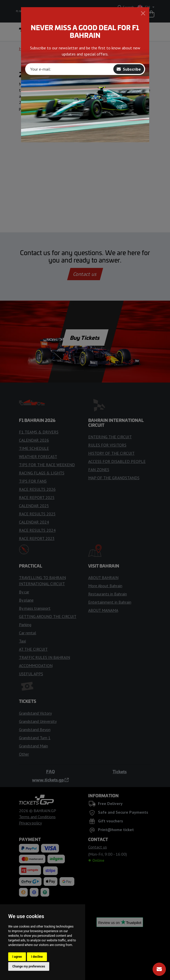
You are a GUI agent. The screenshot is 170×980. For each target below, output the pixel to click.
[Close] (143, 13)
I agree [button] (17, 957)
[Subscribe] (159, 969)
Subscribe (129, 69)
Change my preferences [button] (29, 966)
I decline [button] (37, 957)
